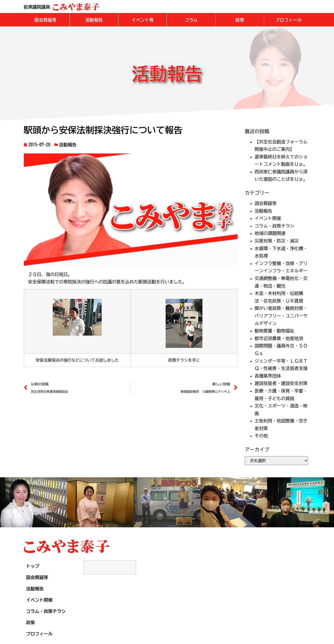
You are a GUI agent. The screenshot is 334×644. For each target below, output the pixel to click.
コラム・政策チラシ (274, 226)
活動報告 (68, 144)
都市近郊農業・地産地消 (279, 338)
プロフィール (39, 633)
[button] (45, 20)
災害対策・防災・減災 (277, 240)
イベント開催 (268, 218)
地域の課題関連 (270, 233)
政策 (31, 622)
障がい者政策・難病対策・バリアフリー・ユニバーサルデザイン (281, 315)
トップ (33, 566)
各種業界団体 (268, 376)
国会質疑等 (266, 203)
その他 (261, 435)
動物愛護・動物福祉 (274, 330)
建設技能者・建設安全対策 (281, 383)
